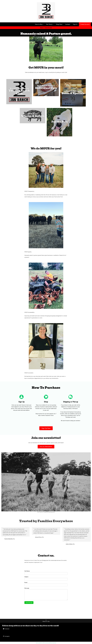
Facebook (6, 629)
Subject (26, 577)
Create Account (85, 24)
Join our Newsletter (46, 447)
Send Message (29, 603)
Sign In (75, 24)
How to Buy (39, 24)
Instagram (6, 636)
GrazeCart (54, 643)
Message (27, 588)
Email (26, 582)
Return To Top (46, 621)
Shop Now (59, 24)
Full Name (27, 571)
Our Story (50, 24)
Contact (68, 24)
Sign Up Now (46, 428)
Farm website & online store (42, 643)
